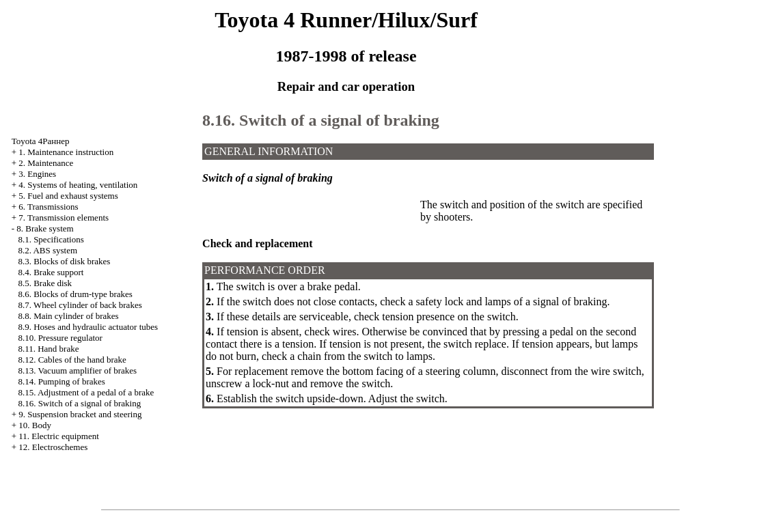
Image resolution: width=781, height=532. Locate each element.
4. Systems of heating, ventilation (78, 185)
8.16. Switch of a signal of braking (79, 403)
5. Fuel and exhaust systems (68, 196)
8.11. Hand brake (48, 349)
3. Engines (37, 174)
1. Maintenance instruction (66, 152)
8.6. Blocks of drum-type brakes (75, 294)
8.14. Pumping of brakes (61, 381)
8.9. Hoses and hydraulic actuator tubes (88, 327)
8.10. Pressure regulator (60, 338)
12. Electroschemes (53, 447)
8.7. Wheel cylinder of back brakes (80, 305)
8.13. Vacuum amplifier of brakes (77, 370)
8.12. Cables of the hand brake (72, 360)
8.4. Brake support (51, 272)
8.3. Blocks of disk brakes (64, 261)
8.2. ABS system (47, 250)
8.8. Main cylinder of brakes (68, 316)
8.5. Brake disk (45, 283)
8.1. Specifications (51, 239)
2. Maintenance (46, 163)
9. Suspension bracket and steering (80, 414)
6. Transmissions (48, 207)
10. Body (35, 425)
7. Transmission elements (64, 218)
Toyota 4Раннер (41, 141)
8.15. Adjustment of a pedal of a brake (86, 392)
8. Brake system (45, 228)
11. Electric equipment (59, 436)
